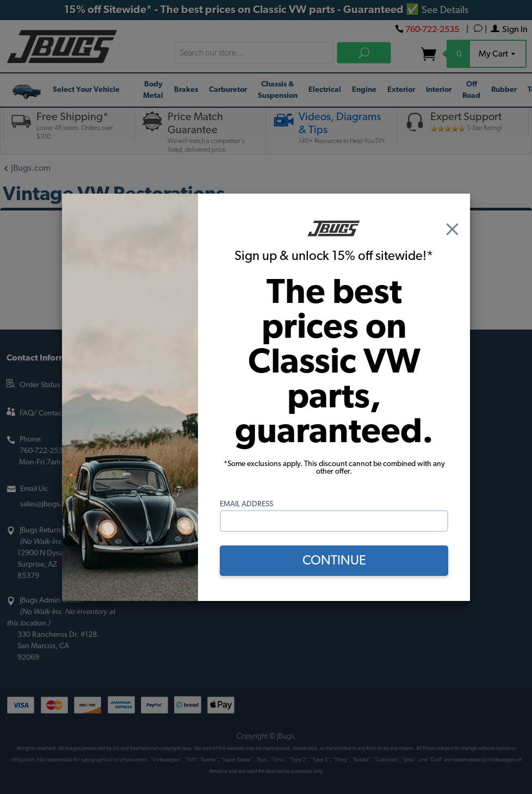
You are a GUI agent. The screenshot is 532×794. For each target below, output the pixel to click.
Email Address (246, 504)
